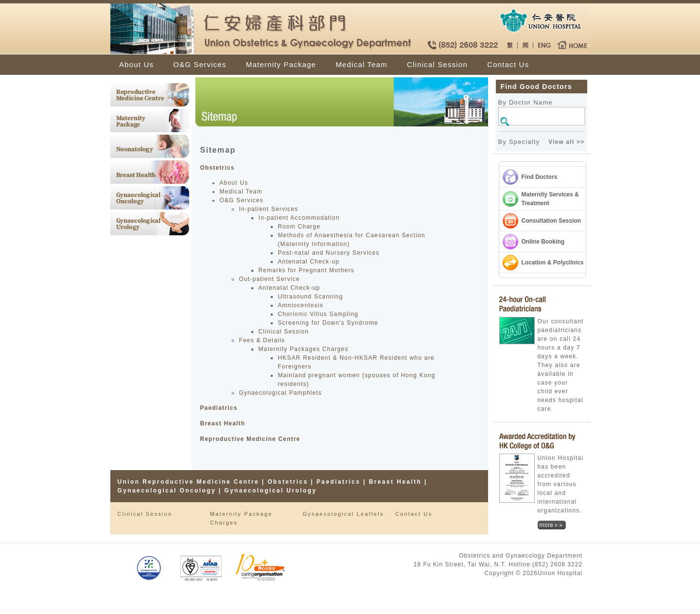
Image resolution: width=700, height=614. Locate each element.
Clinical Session (437, 64)
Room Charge (299, 227)
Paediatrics (219, 408)
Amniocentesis (300, 305)
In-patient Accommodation (299, 218)
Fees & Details (262, 340)
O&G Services (200, 64)
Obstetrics (217, 168)
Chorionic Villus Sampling (318, 314)
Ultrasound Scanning (310, 297)
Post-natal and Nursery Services (328, 253)
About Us (136, 64)
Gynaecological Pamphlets (280, 393)
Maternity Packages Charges (303, 349)
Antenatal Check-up (308, 262)
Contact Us (508, 64)
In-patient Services (268, 209)
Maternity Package (281, 64)
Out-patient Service (269, 279)
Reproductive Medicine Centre (250, 439)
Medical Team (361, 64)
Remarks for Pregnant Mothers (306, 270)
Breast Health (222, 423)
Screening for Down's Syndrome (328, 323)
